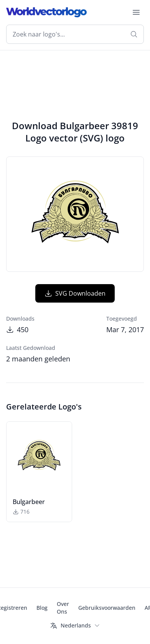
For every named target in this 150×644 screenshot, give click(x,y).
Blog (42, 608)
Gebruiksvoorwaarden (107, 608)
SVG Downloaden (75, 293)
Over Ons (63, 608)
